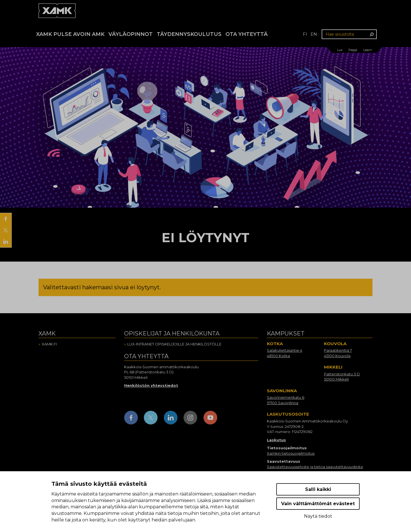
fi (305, 34)
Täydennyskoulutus (189, 34)
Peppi (353, 50)
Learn (368, 50)
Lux (340, 50)
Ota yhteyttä (247, 34)
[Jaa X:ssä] (6, 230)
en (314, 34)
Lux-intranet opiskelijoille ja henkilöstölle (174, 344)
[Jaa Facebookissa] (6, 219)
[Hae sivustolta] (349, 34)
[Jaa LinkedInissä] (6, 242)
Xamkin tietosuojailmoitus (291, 453)
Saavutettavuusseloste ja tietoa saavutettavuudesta (315, 467)
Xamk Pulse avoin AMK (70, 34)
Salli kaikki (318, 489)
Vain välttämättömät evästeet (318, 504)
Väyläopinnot (131, 34)
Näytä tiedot (318, 516)
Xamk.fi (49, 344)
